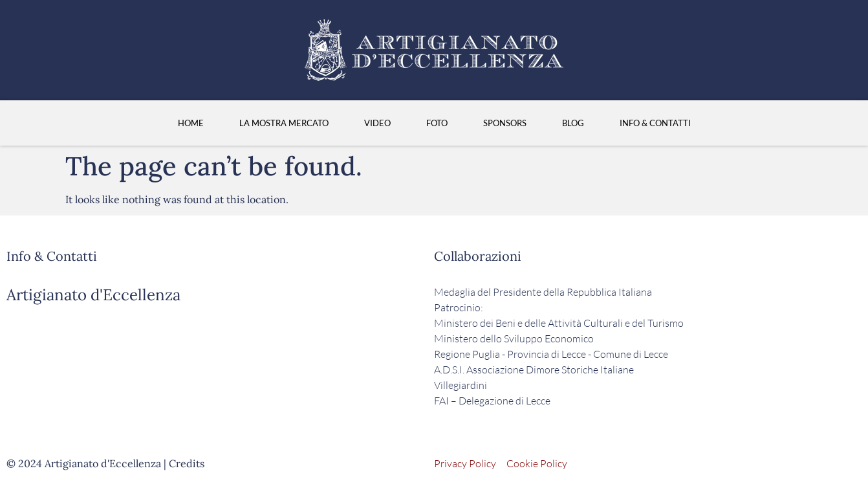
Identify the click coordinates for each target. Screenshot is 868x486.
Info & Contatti (655, 123)
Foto (437, 123)
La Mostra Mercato (284, 123)
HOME (191, 123)
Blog (573, 123)
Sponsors (505, 123)
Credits (187, 463)
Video (377, 123)
